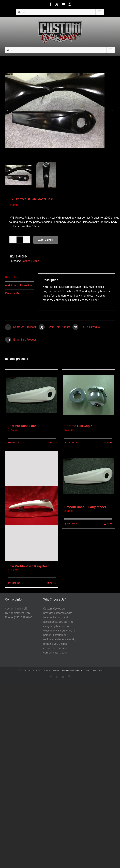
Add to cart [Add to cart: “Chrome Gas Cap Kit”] (72, 443)
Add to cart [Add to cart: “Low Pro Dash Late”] (15, 443)
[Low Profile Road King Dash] (32, 506)
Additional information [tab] (18, 285)
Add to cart (46, 240)
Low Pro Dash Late (22, 426)
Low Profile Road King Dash (29, 566)
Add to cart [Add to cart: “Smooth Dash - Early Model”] (72, 524)
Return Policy (83, 670)
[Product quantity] (20, 240)
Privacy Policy (97, 670)
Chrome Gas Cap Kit (80, 426)
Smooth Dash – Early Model (85, 507)
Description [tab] (12, 277)
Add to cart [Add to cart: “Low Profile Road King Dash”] (15, 583)
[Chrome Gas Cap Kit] (88, 395)
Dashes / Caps (30, 261)
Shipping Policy (69, 670)
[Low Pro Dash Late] (32, 395)
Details (52, 443)
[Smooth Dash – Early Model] (88, 476)
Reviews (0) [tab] (12, 293)
